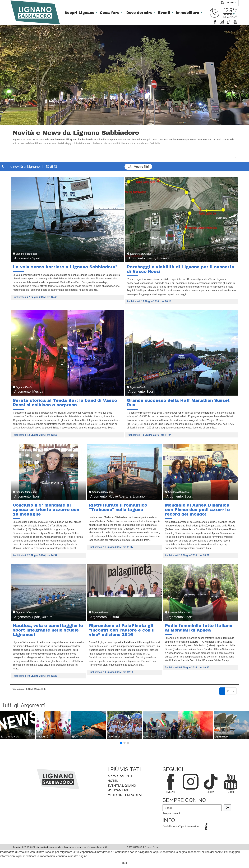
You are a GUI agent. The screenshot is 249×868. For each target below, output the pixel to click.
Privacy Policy (151, 847)
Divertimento (118, 736)
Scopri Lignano (80, 13)
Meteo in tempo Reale (126, 795)
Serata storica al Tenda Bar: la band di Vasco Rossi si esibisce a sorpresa (65, 403)
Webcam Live (118, 790)
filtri (138, 167)
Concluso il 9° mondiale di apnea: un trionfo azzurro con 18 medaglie (46, 510)
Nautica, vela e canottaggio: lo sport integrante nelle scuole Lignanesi (48, 630)
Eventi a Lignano (122, 786)
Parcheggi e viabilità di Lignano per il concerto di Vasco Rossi (181, 269)
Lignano (221, 736)
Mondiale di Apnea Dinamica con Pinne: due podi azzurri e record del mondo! (197, 510)
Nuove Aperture (155, 736)
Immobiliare (188, 13)
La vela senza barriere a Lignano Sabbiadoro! (65, 267)
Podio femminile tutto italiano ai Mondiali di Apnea (199, 628)
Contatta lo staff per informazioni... (182, 826)
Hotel (113, 781)
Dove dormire (140, 13)
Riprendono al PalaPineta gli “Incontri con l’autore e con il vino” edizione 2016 (122, 630)
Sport (77, 736)
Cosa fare (110, 13)
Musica (42, 736)
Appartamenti (120, 776)
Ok (227, 808)
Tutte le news (9, 736)
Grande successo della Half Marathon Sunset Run (178, 403)
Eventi (165, 13)
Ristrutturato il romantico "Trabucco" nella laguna (118, 507)
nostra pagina (79, 856)
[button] (121, 743)
